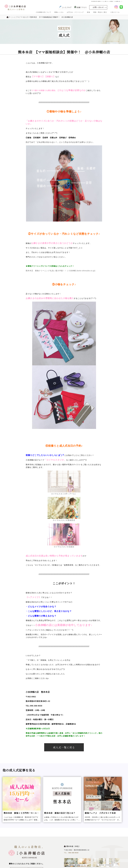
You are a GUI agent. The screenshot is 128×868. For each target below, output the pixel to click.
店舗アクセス (80, 7)
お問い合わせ (98, 7)
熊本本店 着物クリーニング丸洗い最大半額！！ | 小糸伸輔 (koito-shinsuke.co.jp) (61, 271)
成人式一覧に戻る (64, 747)
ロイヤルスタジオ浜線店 (64, 536)
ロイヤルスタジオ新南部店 (64, 509)
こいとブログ (65, 7)
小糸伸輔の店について (43, 12)
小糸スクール (115, 12)
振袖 (89, 12)
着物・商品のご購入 (100, 12)
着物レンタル (59, 12)
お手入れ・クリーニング (75, 12)
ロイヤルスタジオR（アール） (64, 483)
